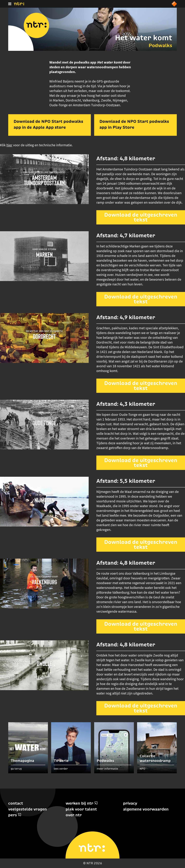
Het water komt (144, 38)
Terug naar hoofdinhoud (185, 868)
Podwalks (160, 45)
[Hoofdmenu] (10, 4)
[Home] (19, 4)
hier (9, 145)
